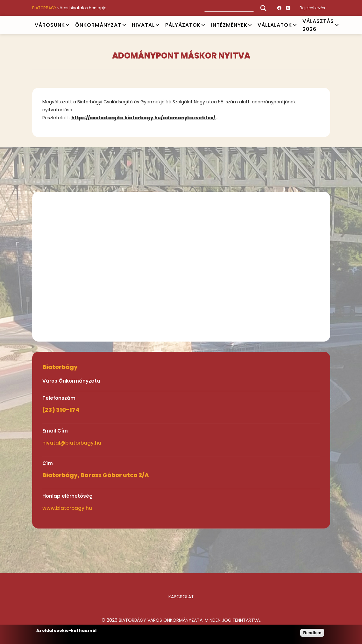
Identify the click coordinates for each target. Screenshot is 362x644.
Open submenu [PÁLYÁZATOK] (203, 25)
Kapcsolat (181, 597)
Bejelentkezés (312, 8)
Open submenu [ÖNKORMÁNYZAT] (124, 25)
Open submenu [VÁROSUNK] (67, 25)
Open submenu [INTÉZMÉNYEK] (250, 25)
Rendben (312, 633)
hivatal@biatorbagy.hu (72, 443)
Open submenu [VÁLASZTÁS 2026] (337, 25)
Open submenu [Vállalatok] (295, 25)
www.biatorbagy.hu (67, 508)
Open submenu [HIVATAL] (157, 25)
